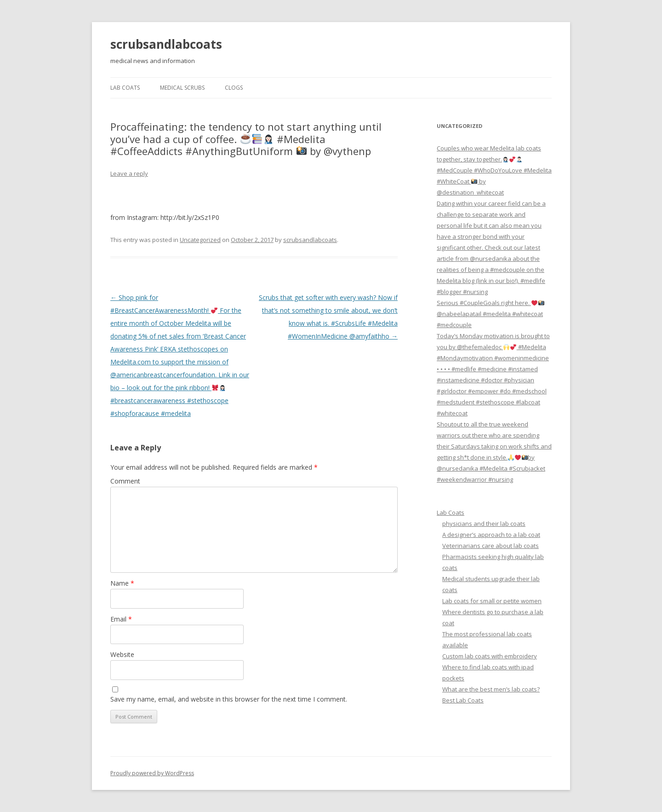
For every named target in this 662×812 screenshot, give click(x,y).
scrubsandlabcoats (166, 44)
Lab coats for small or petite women (492, 601)
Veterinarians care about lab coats (491, 546)
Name (122, 583)
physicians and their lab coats (484, 524)
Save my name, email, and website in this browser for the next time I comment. (229, 699)
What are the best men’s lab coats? (491, 689)
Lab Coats (125, 88)
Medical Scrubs (182, 88)
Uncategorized (200, 240)
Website (122, 654)
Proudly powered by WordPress (152, 773)
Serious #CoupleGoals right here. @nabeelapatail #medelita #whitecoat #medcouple (491, 314)
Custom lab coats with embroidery (490, 656)
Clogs (234, 88)
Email (121, 619)
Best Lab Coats (463, 700)
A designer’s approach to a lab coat (491, 535)
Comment (125, 481)
